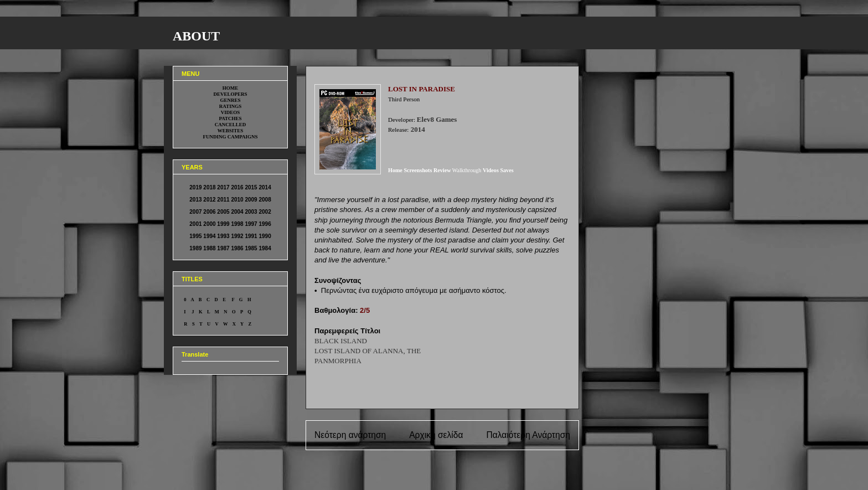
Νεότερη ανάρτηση (350, 435)
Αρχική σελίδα (436, 435)
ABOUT (196, 36)
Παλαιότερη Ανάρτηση (528, 435)
